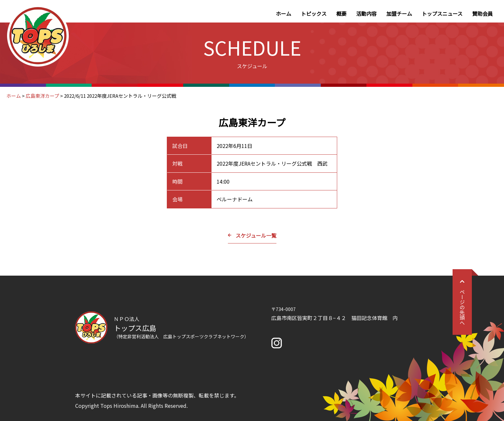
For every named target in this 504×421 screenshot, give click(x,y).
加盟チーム (399, 14)
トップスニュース (442, 14)
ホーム (283, 14)
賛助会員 (482, 14)
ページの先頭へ (462, 302)
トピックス (314, 14)
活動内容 (366, 14)
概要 (341, 14)
